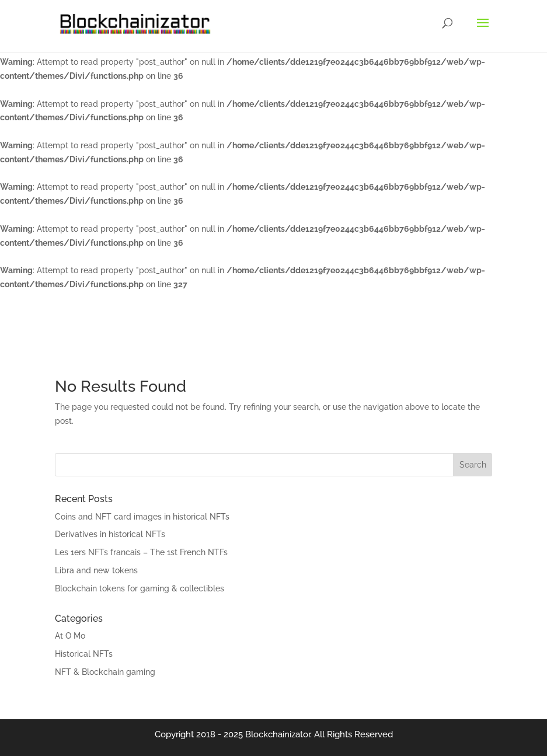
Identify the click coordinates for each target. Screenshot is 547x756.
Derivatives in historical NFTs (110, 534)
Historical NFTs (84, 654)
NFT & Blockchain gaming (105, 672)
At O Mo (70, 636)
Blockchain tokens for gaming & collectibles (140, 588)
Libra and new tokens (96, 570)
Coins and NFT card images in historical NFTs (142, 517)
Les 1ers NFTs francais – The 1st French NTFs (141, 552)
